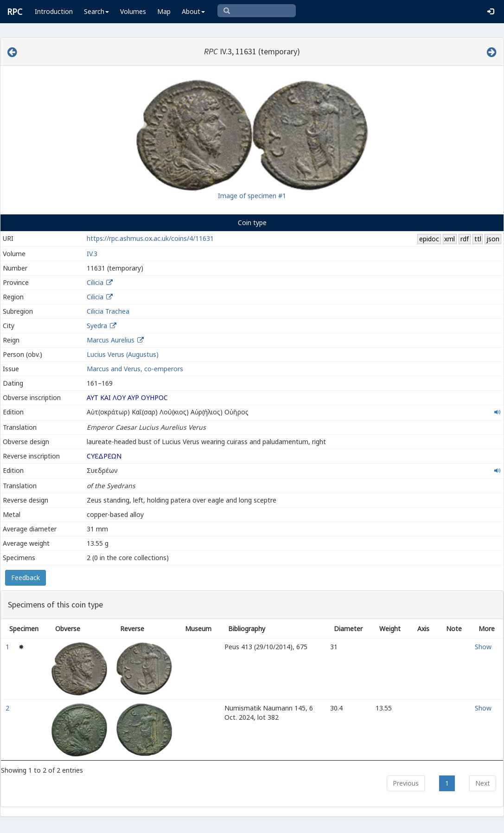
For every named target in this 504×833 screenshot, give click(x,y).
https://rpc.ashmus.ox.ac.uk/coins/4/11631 (150, 238)
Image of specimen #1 (252, 196)
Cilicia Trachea (108, 311)
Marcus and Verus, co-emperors (135, 369)
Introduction (54, 11)
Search (96, 11)
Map (164, 11)
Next (483, 783)
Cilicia (95, 282)
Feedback (26, 578)
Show (483, 647)
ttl (478, 239)
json (493, 239)
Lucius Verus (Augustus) (123, 354)
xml (450, 239)
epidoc (429, 239)
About (193, 11)
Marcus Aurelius (111, 340)
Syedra (97, 326)
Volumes (133, 11)
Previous (406, 783)
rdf (465, 239)
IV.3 (92, 254)
